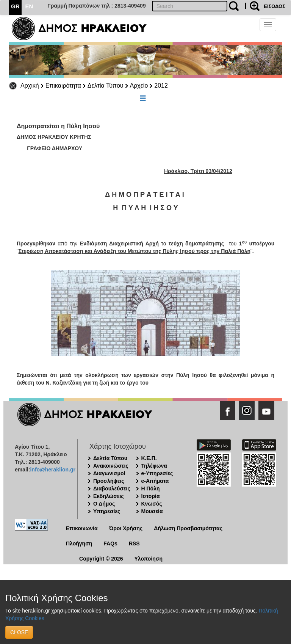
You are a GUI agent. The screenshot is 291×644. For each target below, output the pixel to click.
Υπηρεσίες (107, 511)
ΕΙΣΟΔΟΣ (275, 6)
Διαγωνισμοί (109, 473)
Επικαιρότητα (63, 86)
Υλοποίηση (148, 559)
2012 (161, 86)
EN (29, 6)
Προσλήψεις (109, 481)
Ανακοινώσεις (111, 466)
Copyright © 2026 (101, 559)
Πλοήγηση (79, 543)
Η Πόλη (151, 488)
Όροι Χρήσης (126, 528)
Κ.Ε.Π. (149, 458)
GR (15, 6)
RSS (134, 543)
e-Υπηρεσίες (157, 473)
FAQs (110, 543)
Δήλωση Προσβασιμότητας (188, 528)
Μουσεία (152, 511)
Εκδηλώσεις (109, 496)
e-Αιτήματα (155, 481)
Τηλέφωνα (154, 466)
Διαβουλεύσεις (112, 488)
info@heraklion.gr (52, 470)
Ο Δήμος (104, 504)
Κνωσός (152, 504)
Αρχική (30, 86)
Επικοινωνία (82, 528)
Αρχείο (139, 86)
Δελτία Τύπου (106, 86)
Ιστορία (151, 496)
